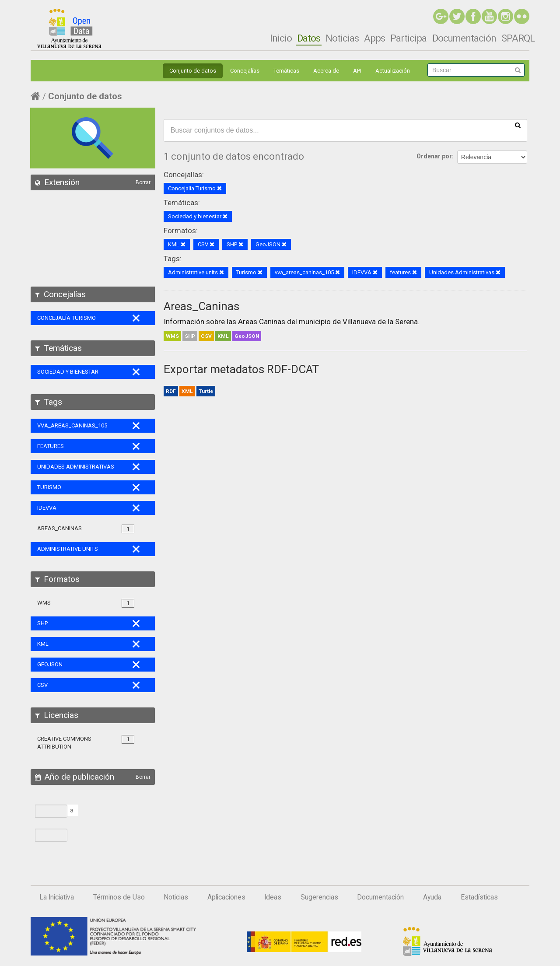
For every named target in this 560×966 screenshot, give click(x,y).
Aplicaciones (226, 897)
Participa (408, 38)
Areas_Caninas (201, 306)
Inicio (281, 38)
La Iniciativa (57, 897)
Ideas (273, 897)
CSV (206, 336)
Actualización (393, 71)
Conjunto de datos (193, 71)
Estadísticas (479, 897)
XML (187, 391)
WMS (172, 336)
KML (223, 336)
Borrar (143, 182)
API (357, 71)
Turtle (206, 391)
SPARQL (518, 38)
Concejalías (245, 71)
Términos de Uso (119, 897)
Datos (309, 38)
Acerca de (326, 71)
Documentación (464, 38)
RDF (171, 391)
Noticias (342, 38)
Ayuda (432, 897)
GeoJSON (247, 336)
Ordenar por (434, 156)
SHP (190, 336)
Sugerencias (319, 897)
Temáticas (286, 71)
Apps (374, 38)
